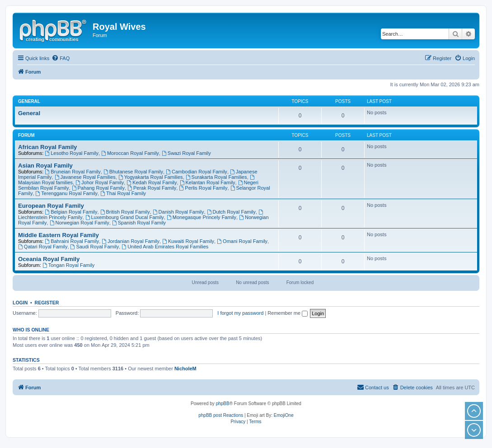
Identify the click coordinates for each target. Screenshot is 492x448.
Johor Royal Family (100, 182)
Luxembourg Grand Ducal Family (125, 217)
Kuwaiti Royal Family (188, 241)
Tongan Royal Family (69, 265)
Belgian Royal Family (71, 212)
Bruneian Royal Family (73, 172)
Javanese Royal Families (85, 177)
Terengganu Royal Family (67, 193)
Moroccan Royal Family (130, 153)
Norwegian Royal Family (80, 223)
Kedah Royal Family (152, 182)
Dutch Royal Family (231, 212)
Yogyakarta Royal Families (151, 177)
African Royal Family (47, 147)
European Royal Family (51, 206)
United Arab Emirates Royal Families (165, 247)
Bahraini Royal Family (72, 241)
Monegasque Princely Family (201, 217)
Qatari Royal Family (43, 247)
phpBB (223, 404)
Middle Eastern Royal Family (59, 235)
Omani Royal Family (242, 241)
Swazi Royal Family (186, 153)
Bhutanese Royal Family (133, 172)
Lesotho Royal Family (72, 153)
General (29, 101)
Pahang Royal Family (98, 188)
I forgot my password (240, 313)
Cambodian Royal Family (197, 172)
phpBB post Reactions (221, 415)
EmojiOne (284, 415)
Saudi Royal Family (95, 247)
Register (47, 303)
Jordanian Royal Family (131, 241)
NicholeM (185, 369)
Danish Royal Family (178, 212)
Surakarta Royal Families (216, 177)
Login (20, 303)
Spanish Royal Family (139, 223)
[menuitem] (61, 58)
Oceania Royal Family (49, 259)
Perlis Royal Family (203, 188)
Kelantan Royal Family (208, 182)
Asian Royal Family (45, 166)
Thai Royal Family (123, 193)
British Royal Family (125, 212)
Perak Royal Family (152, 188)
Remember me (288, 313)
